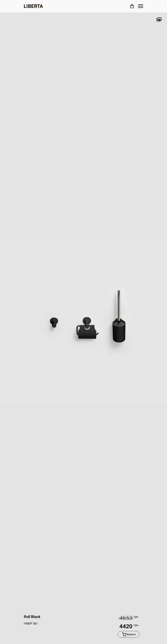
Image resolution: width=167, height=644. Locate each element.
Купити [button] (129, 634)
